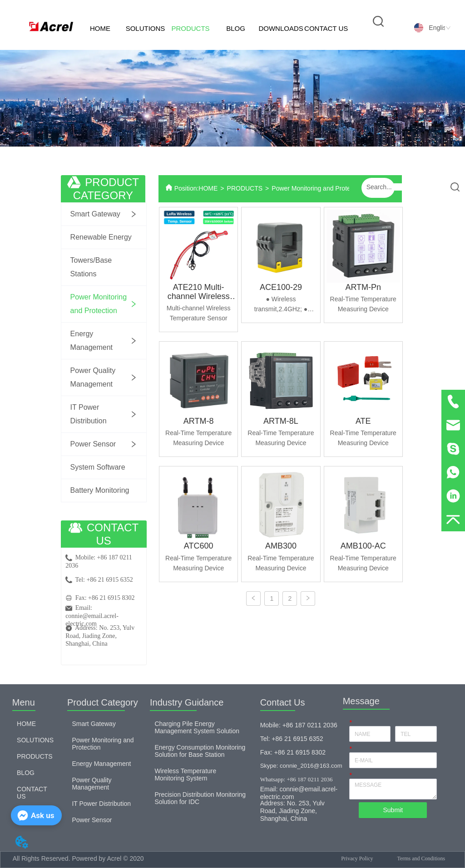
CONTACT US (326, 28)
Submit (393, 810)
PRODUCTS (190, 28)
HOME (100, 28)
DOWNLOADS (281, 28)
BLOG (236, 28)
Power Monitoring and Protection (318, 188)
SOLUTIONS (146, 28)
